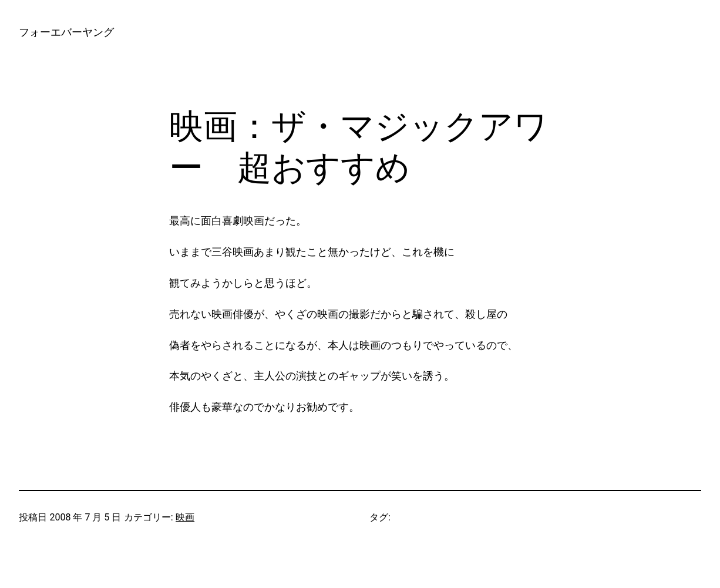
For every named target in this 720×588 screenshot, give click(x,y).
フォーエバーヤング (66, 32)
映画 (185, 517)
